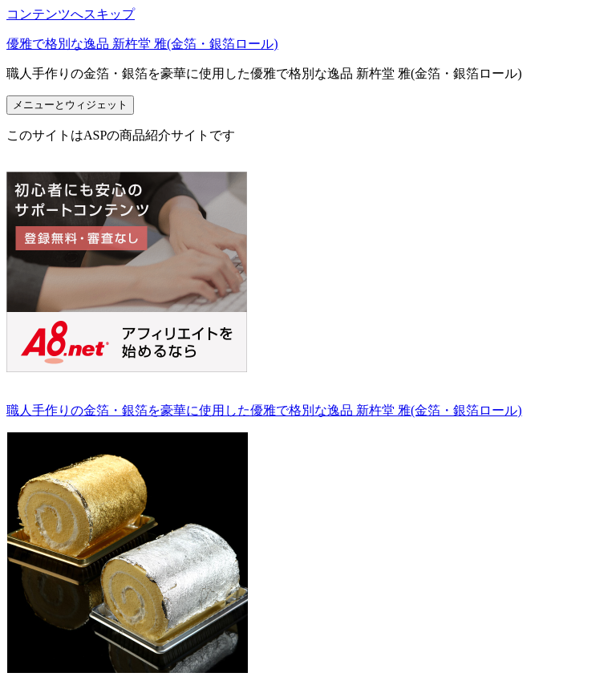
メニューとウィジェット (70, 105)
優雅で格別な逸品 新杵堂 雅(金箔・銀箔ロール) (142, 44)
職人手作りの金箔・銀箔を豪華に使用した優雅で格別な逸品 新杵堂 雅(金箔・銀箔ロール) (264, 410)
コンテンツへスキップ (71, 14)
